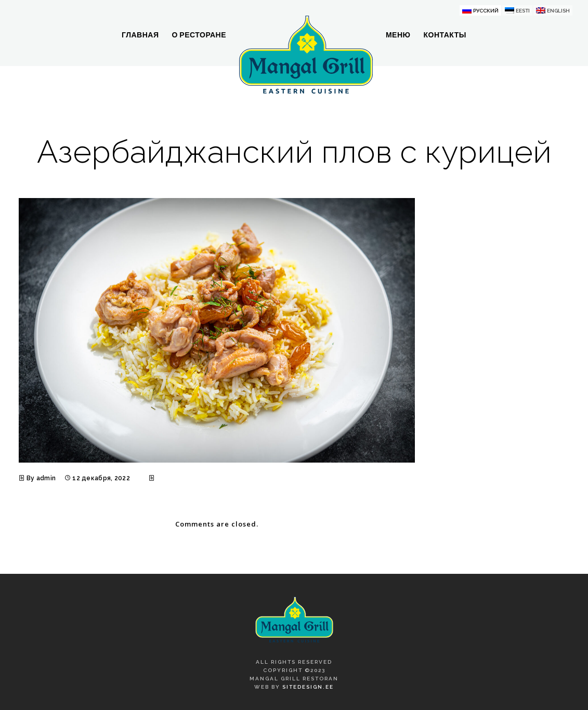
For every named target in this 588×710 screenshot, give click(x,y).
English (558, 11)
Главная (140, 35)
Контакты (445, 35)
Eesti (523, 11)
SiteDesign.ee (308, 687)
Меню (398, 35)
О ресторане (199, 35)
